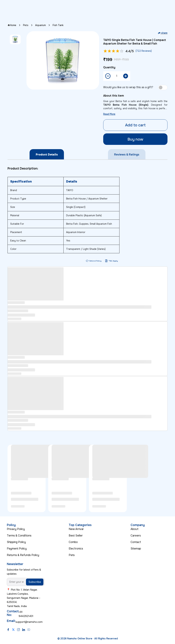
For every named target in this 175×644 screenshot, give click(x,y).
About (134, 529)
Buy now (135, 139)
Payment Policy (17, 549)
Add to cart (135, 125)
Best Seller (76, 536)
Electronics (76, 549)
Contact (136, 542)
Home (12, 25)
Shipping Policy (16, 542)
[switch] (163, 87)
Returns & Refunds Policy (23, 555)
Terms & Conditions (19, 536)
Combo (73, 542)
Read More (109, 114)
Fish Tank (58, 25)
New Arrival (76, 529)
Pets (26, 25)
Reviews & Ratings (127, 155)
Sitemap (136, 549)
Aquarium (41, 25)
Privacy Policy (16, 529)
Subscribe (35, 582)
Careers (136, 536)
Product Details (47, 155)
